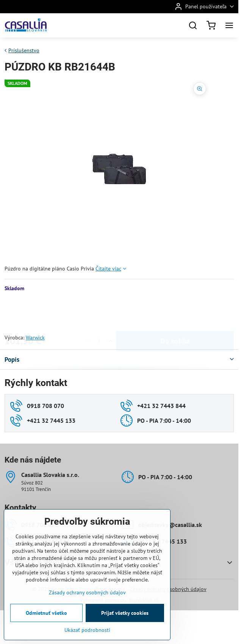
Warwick (35, 338)
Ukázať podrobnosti (87, 630)
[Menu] (229, 25)
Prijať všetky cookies (125, 613)
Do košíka (175, 313)
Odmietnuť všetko (46, 613)
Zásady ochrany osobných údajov (87, 592)
